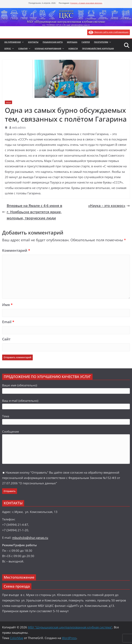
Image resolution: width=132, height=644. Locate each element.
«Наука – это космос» (109, 206)
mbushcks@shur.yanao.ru (30, 538)
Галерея (86, 42)
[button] (22, 42)
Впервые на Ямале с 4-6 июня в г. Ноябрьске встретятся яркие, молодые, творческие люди (32, 212)
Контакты (33, 42)
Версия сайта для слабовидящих (109, 32)
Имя (7, 305)
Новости (73, 48)
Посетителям (101, 42)
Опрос (8, 48)
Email (8, 322)
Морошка (72, 42)
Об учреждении (13, 42)
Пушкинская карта (53, 42)
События (23, 48)
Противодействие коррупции (98, 48)
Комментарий (16, 250)
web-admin (19, 127)
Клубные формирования (48, 48)
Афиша (8, 102)
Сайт (6, 339)
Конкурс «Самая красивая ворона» (86, 3)
